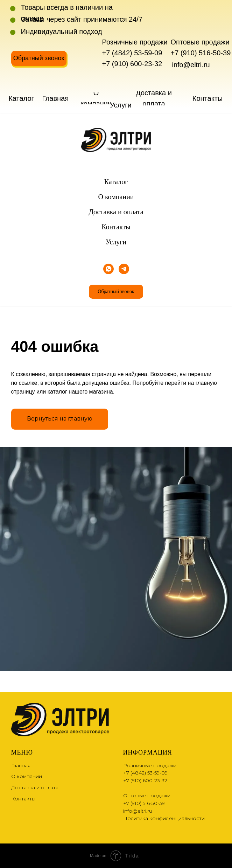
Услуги (116, 242)
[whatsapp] (108, 269)
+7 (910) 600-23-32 (132, 64)
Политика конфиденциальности (164, 818)
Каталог (116, 182)
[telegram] (124, 269)
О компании (116, 197)
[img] (19, 77)
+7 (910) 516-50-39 (201, 53)
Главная (21, 765)
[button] (39, 58)
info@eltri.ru (191, 65)
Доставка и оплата (116, 212)
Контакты (116, 227)
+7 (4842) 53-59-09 (132, 53)
